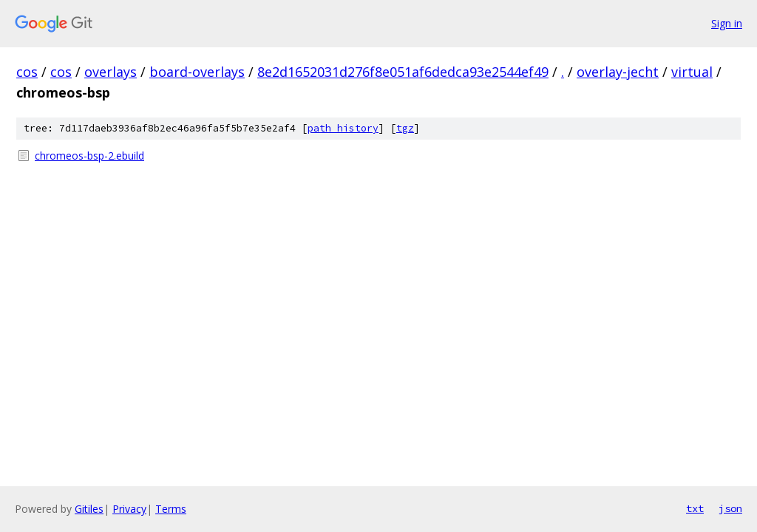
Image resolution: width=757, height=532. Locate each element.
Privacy (129, 509)
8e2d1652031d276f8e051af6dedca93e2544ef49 (403, 72)
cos (27, 72)
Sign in (727, 23)
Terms (171, 509)
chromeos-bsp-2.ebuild (89, 156)
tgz (405, 128)
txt (695, 508)
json (730, 508)
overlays (111, 72)
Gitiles (89, 509)
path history (343, 128)
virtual (692, 72)
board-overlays (197, 72)
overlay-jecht (618, 72)
